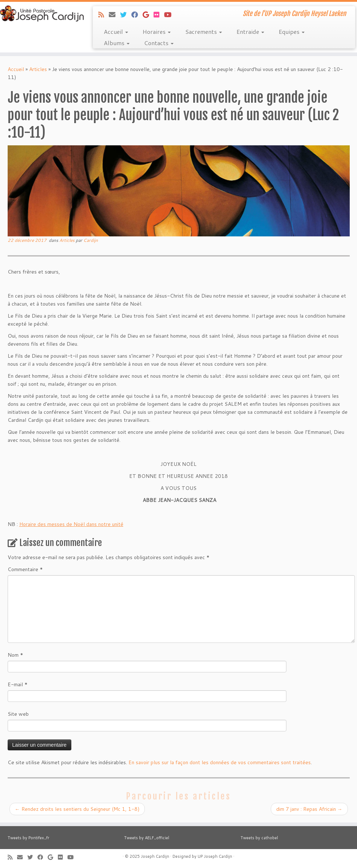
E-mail (18, 684)
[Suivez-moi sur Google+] (148, 15)
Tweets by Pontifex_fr (28, 838)
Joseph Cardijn (155, 856)
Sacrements (204, 32)
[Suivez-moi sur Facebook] (137, 15)
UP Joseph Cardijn (215, 856)
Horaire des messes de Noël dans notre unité (71, 524)
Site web (18, 714)
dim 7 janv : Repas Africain (309, 809)
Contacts (159, 43)
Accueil (116, 32)
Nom (15, 655)
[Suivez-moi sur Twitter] (126, 15)
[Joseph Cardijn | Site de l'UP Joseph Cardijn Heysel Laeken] (42, 13)
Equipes (292, 32)
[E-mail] (114, 15)
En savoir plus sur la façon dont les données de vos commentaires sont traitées (220, 762)
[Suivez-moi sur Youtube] (170, 15)
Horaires (157, 32)
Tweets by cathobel (259, 838)
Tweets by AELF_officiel (147, 838)
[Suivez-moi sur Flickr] (159, 15)
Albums (117, 43)
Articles (38, 69)
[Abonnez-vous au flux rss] (104, 15)
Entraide (250, 32)
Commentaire (25, 569)
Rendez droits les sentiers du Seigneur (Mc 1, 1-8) (77, 809)
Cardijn (91, 240)
